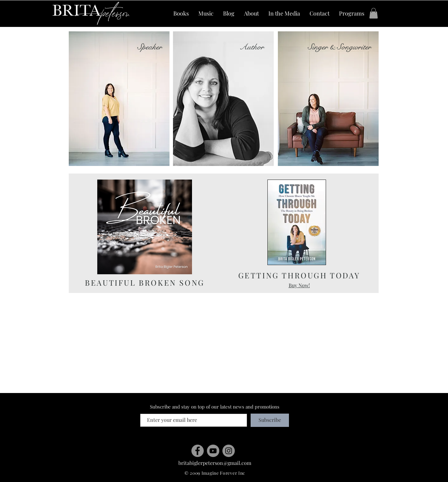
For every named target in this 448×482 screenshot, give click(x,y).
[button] (374, 13)
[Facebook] (198, 451)
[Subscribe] (270, 420)
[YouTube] (213, 451)
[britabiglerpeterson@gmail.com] (215, 463)
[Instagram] (229, 451)
